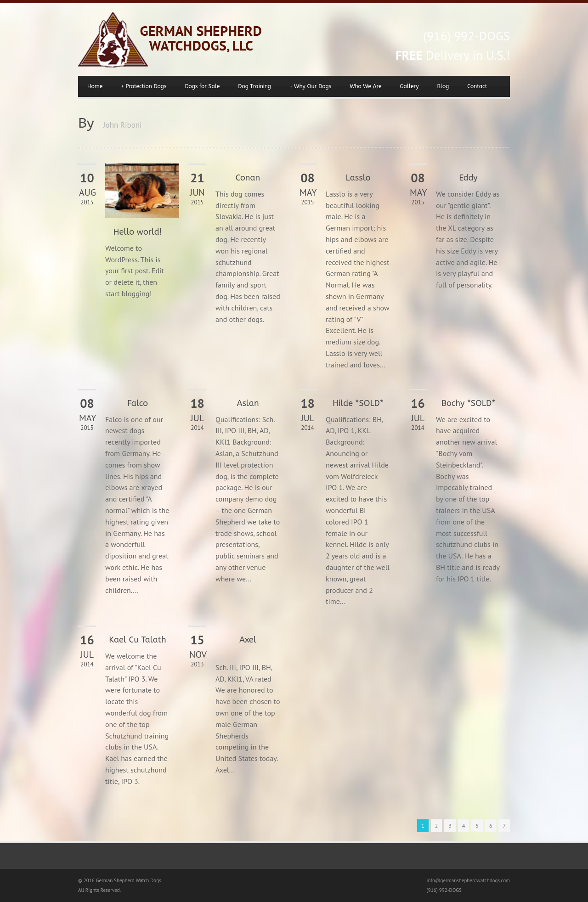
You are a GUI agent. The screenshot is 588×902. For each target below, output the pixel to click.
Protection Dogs (144, 86)
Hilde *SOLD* (358, 403)
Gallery (409, 86)
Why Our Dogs (310, 86)
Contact (477, 86)
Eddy (468, 178)
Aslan (248, 403)
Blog (443, 86)
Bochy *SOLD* (469, 403)
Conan (248, 178)
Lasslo (358, 178)
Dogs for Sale (202, 86)
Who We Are (365, 86)
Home (95, 86)
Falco (138, 403)
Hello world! (138, 232)
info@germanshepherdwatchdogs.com (468, 880)
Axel (248, 640)
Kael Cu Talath (137, 640)
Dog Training (254, 86)
